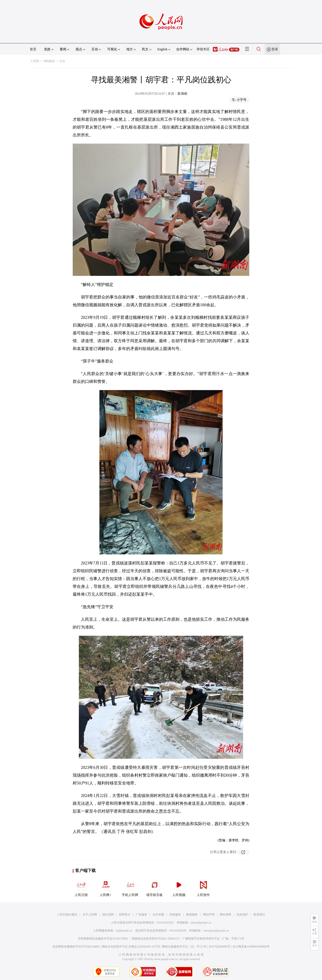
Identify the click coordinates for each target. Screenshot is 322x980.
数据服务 (192, 915)
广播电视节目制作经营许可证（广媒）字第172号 (213, 939)
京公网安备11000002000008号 (251, 947)
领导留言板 (154, 887)
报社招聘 (108, 915)
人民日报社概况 (67, 915)
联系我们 (259, 915)
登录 (275, 49)
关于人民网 (90, 915)
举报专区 (203, 49)
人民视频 (179, 887)
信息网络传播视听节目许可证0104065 (76, 947)
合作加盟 (158, 915)
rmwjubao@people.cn (216, 931)
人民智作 (203, 887)
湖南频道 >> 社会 (54, 61)
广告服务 (141, 915)
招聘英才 (125, 915)
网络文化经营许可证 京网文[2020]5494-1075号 (131, 947)
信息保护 (242, 915)
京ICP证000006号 (220, 947)
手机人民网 (130, 887)
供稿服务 (175, 915)
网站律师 (225, 915)
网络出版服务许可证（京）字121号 (184, 947)
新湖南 (182, 94)
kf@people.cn (124, 931)
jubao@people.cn (201, 923)
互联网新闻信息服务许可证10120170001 (103, 939)
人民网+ (106, 887)
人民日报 (81, 887)
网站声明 (209, 915)
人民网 (34, 61)
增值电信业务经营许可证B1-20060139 (155, 939)
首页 (33, 49)
